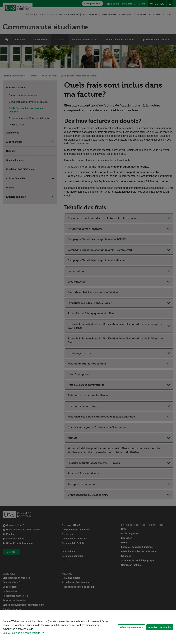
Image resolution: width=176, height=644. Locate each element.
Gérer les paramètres (131, 627)
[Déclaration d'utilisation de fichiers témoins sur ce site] (88, 627)
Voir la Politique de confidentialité (21, 633)
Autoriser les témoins (160, 627)
